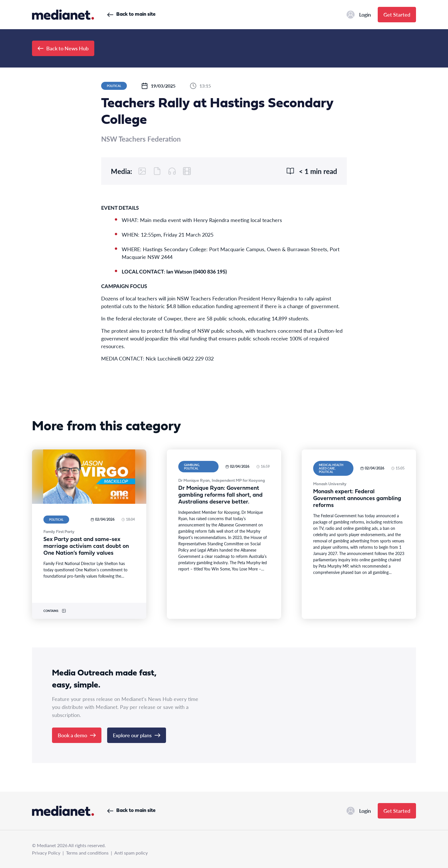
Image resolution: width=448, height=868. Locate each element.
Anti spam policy (131, 853)
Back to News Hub (63, 48)
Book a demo (77, 735)
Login (359, 15)
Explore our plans (137, 735)
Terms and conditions (87, 853)
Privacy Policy (46, 853)
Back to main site (131, 14)
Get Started (397, 14)
